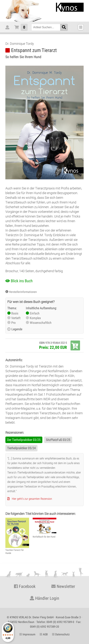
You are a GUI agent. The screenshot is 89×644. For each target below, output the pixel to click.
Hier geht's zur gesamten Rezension (32, 499)
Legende (17, 329)
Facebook (25, 586)
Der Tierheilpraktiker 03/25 (24, 440)
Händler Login (44, 598)
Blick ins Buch (22, 281)
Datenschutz (61, 634)
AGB (44, 634)
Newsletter (63, 586)
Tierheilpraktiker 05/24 (21, 448)
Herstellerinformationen (23, 292)
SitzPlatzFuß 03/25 (58, 440)
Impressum (27, 634)
